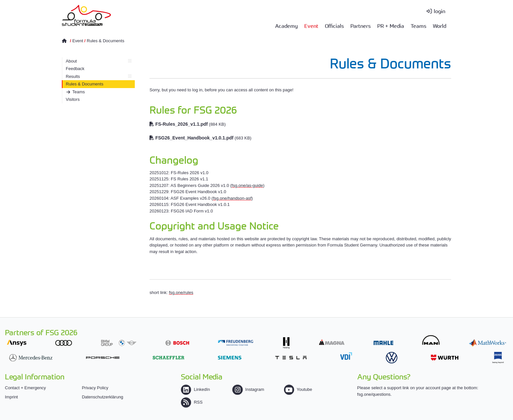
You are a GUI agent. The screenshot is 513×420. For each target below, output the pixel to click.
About (99, 61)
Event (311, 26)
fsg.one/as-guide (247, 185)
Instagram (248, 389)
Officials (334, 26)
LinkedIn (195, 389)
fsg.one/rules (181, 292)
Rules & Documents (106, 41)
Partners (361, 26)
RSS (192, 402)
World (440, 26)
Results (99, 76)
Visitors (73, 99)
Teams (418, 26)
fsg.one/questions (374, 394)
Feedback (75, 69)
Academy (286, 26)
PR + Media (391, 26)
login (440, 11)
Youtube (298, 389)
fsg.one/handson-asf (232, 198)
